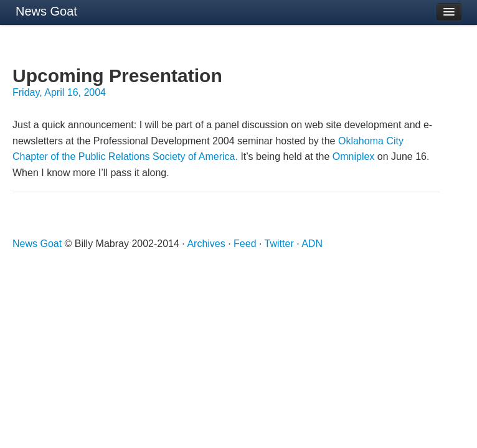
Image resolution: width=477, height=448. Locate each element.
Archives (206, 244)
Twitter (279, 244)
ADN (312, 244)
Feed (245, 244)
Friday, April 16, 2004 (59, 92)
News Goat (46, 11)
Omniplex (354, 156)
